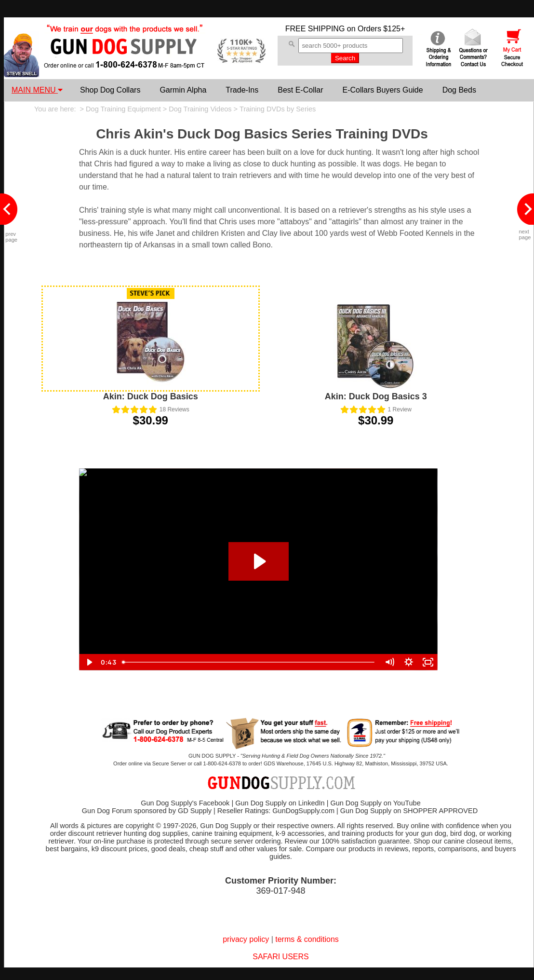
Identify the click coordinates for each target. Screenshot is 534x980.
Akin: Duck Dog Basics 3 (376, 396)
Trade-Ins (242, 90)
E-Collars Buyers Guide (382, 90)
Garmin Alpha (183, 90)
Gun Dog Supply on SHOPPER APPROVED (409, 811)
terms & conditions (307, 939)
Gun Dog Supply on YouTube (375, 803)
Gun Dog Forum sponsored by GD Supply (147, 811)
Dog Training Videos (200, 109)
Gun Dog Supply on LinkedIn (280, 803)
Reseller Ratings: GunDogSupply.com (276, 811)
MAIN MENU (37, 90)
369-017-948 (280, 891)
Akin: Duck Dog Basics (151, 396)
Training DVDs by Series (278, 109)
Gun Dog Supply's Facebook (185, 803)
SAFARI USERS (280, 957)
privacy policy (246, 939)
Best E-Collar (300, 90)
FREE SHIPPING (315, 29)
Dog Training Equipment (123, 109)
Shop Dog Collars (110, 90)
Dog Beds (459, 90)
